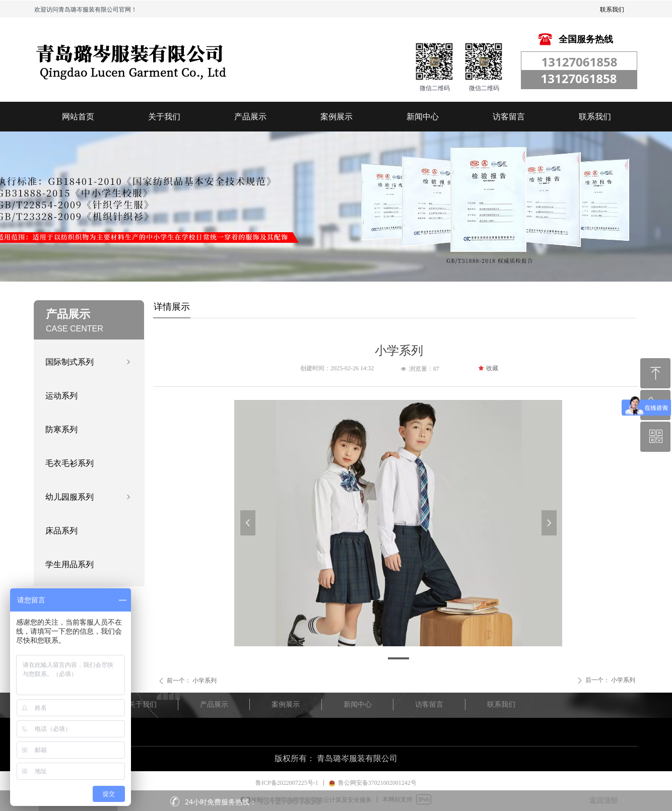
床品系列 (61, 531)
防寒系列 (61, 429)
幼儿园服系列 (89, 497)
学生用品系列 (70, 564)
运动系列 (61, 396)
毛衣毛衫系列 (70, 463)
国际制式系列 (89, 362)
